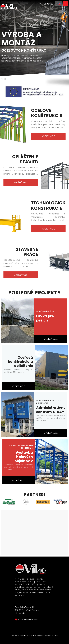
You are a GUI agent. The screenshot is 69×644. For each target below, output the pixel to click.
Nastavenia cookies (27, 619)
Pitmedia (55, 635)
